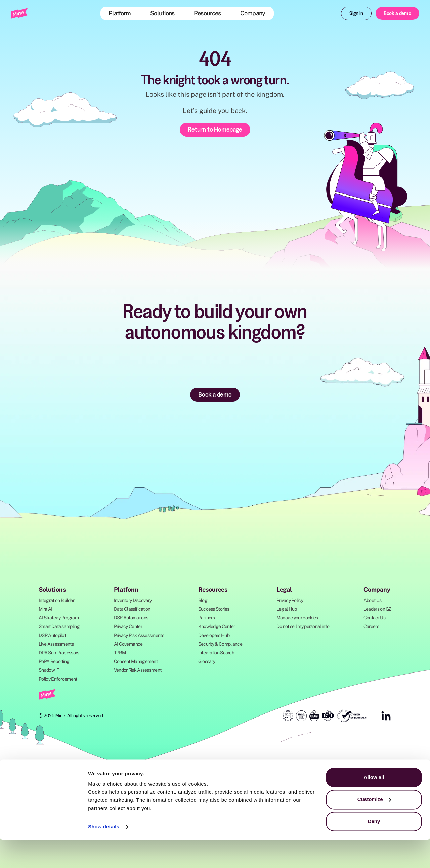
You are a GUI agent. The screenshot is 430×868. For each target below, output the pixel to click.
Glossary (207, 661)
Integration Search (216, 653)
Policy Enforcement (58, 679)
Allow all (374, 805)
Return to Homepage (215, 129)
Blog (203, 600)
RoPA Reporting (54, 661)
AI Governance (128, 644)
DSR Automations (131, 618)
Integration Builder (56, 600)
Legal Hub (287, 609)
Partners (206, 618)
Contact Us (374, 618)
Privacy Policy (290, 600)
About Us (372, 600)
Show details (104, 855)
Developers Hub (214, 635)
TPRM (120, 653)
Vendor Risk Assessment (138, 670)
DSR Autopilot (52, 635)
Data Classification (132, 609)
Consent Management (136, 661)
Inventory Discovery (133, 600)
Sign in (356, 13)
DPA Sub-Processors (59, 653)
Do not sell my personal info (303, 626)
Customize (374, 827)
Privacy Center (128, 626)
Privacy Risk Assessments (139, 635)
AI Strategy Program (59, 618)
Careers (371, 626)
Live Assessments (56, 644)
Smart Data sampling (59, 626)
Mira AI (45, 609)
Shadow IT (49, 670)
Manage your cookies (297, 618)
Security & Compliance (220, 644)
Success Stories (214, 609)
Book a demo (397, 13)
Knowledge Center (217, 626)
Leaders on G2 (377, 609)
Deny (374, 849)
